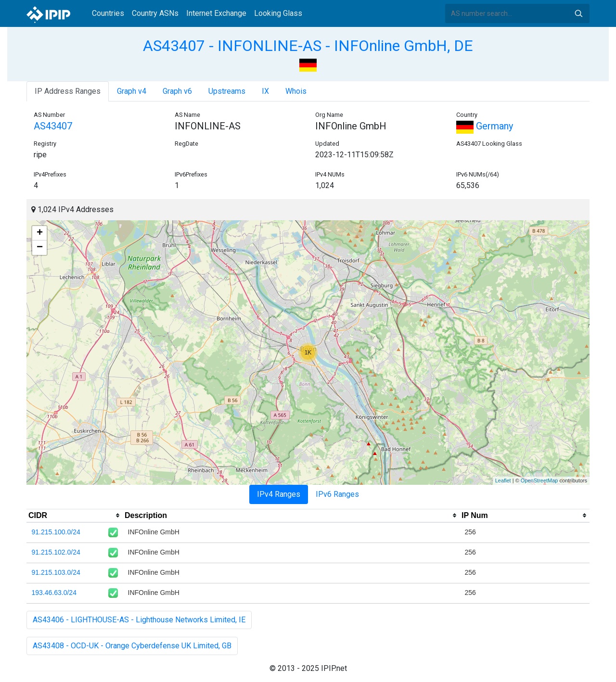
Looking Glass (278, 13)
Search (578, 13)
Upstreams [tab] (227, 91)
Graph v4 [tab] (132, 91)
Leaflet (503, 480)
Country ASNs (155, 13)
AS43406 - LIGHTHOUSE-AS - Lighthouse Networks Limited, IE (139, 620)
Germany (485, 126)
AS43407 (53, 126)
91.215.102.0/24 (56, 552)
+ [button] (40, 233)
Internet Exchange (216, 13)
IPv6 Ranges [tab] (337, 494)
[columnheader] (75, 516)
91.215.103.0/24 (56, 572)
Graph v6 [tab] (177, 91)
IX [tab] (265, 91)
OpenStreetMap (539, 480)
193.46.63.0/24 (54, 593)
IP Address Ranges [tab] (68, 91)
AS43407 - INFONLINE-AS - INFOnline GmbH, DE (308, 46)
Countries (108, 13)
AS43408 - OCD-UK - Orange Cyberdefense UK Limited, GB (132, 646)
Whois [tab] (296, 91)
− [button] (40, 248)
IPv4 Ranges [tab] (279, 494)
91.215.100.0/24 (56, 532)
